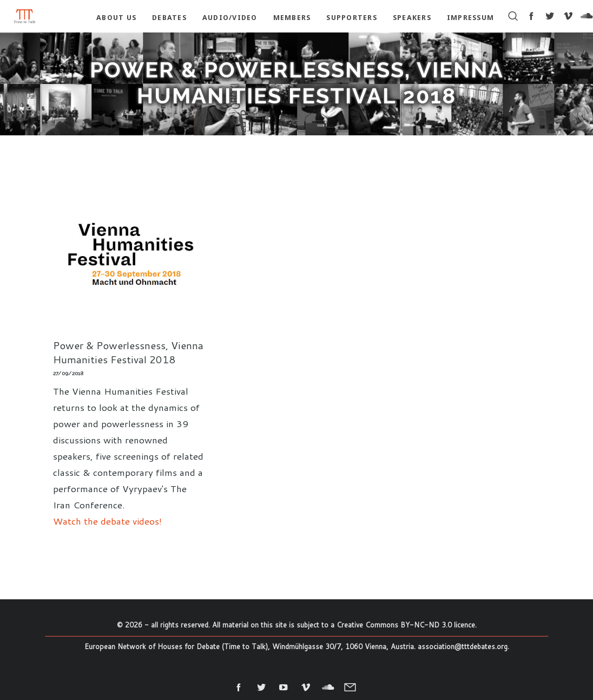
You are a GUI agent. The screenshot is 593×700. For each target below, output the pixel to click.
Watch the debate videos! (107, 521)
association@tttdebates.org (463, 646)
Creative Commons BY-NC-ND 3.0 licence (406, 625)
